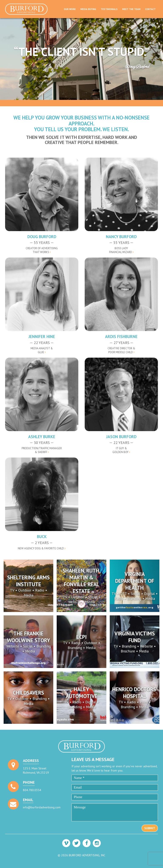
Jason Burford (121, 437)
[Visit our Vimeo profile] (66, 843)
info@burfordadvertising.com (42, 807)
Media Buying (88, 9)
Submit (150, 828)
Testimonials (109, 9)
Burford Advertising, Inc (28, 9)
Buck (42, 536)
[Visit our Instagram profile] (97, 843)
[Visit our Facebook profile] (87, 843)
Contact (150, 9)
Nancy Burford (121, 237)
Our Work (70, 9)
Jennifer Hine (42, 336)
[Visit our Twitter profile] (76, 843)
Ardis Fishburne (121, 336)
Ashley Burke (42, 437)
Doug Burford (42, 237)
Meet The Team (131, 9)
